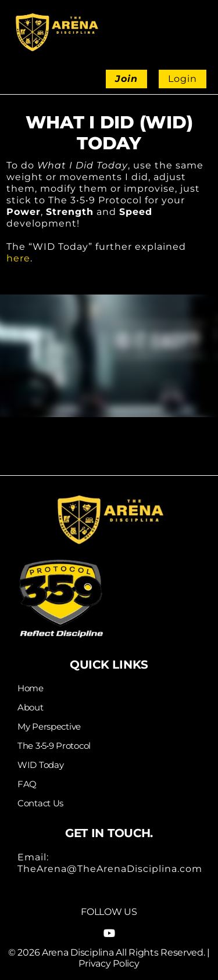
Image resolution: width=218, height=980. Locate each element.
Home (31, 688)
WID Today (40, 765)
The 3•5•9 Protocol (54, 746)
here (18, 258)
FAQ (27, 784)
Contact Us (40, 803)
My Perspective (49, 727)
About (31, 708)
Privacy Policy (109, 963)
